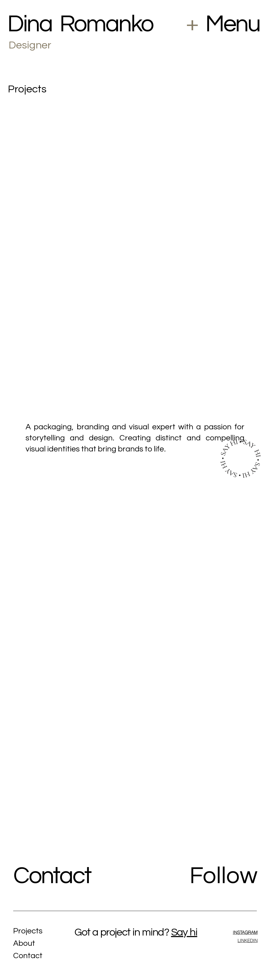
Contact (54, 876)
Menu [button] (233, 24)
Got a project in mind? (122, 932)
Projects (28, 931)
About (24, 943)
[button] (192, 25)
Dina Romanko (80, 24)
